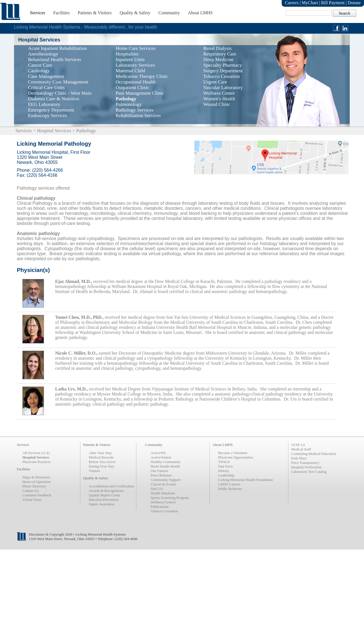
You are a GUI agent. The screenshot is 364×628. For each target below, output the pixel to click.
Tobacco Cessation (221, 76)
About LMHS (200, 13)
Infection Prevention (104, 500)
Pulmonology (129, 104)
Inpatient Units (130, 60)
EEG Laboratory (44, 104)
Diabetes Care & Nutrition (54, 99)
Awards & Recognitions (106, 491)
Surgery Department (223, 71)
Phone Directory (34, 486)
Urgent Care (215, 82)
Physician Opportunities (236, 457)
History (224, 471)
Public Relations (230, 489)
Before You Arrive (102, 462)
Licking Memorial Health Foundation (245, 480)
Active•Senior (161, 457)
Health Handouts (163, 493)
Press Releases (161, 475)
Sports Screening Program (170, 498)
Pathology (126, 99)
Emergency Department (51, 110)
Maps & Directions (36, 477)
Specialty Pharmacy (223, 65)
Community (169, 13)
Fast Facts (225, 466)
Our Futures (159, 471)
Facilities (61, 13)
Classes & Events (163, 484)
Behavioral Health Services (55, 60)
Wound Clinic (217, 104)
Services (38, 13)
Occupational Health (136, 82)
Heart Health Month (165, 466)
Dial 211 (157, 489)
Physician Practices (37, 462)
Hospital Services (54, 131)
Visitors (94, 471)
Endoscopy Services (48, 116)
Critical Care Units (46, 88)
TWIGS (224, 462)
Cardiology (39, 71)
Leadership (226, 475)
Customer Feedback (37, 495)
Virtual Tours (32, 500)
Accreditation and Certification (111, 486)
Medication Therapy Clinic (142, 76)
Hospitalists (127, 54)
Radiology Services (135, 110)
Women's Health (219, 99)
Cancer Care (40, 65)
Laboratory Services (135, 65)
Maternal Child (130, 71)
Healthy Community (166, 462)
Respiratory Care (220, 54)
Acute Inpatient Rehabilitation (57, 48)
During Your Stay (102, 466)
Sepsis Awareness (102, 504)
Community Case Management (58, 82)
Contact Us (31, 491)
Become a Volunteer (233, 453)
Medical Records (101, 457)
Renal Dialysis (218, 48)
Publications (160, 507)
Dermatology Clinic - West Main (60, 93)
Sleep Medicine (218, 60)
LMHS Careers (229, 484)
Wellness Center (219, 93)
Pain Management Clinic (140, 93)
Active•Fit (158, 453)
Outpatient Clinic (132, 88)
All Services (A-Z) (36, 453)
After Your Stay (100, 453)
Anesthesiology (43, 54)
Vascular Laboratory (223, 88)
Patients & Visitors (95, 13)
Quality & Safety (135, 13)
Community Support (166, 480)
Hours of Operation (37, 482)
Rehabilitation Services (138, 116)
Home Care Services (136, 48)
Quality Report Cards (104, 495)
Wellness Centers (163, 502)
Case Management (46, 76)
